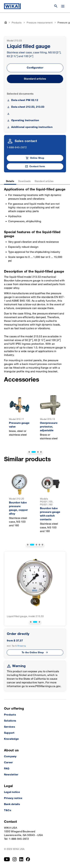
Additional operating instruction (32, 127)
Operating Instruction (25, 120)
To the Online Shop (33, 652)
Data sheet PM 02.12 (25, 100)
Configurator (35, 68)
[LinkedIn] (21, 859)
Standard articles (35, 79)
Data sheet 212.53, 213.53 (28, 107)
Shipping (21, 646)
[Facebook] (28, 859)
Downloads (24, 181)
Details (10, 181)
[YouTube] (7, 859)
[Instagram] (15, 859)
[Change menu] (63, 6)
